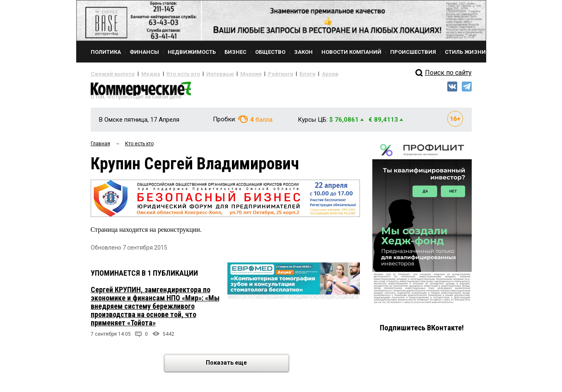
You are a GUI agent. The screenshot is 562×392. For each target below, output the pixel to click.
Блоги (280, 74)
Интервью (203, 74)
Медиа (142, 74)
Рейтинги (256, 74)
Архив (300, 74)
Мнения (230, 74)
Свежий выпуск (109, 74)
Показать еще (247, 367)
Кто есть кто (171, 74)
